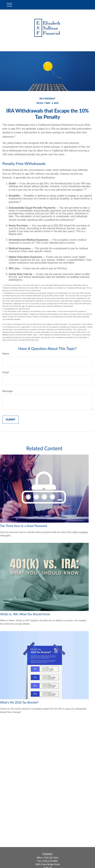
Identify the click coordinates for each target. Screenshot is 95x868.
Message (8, 391)
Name (6, 354)
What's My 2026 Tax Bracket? (19, 702)
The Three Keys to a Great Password (24, 526)
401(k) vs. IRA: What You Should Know (25, 614)
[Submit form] (11, 420)
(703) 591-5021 (51, 858)
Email (6, 372)
